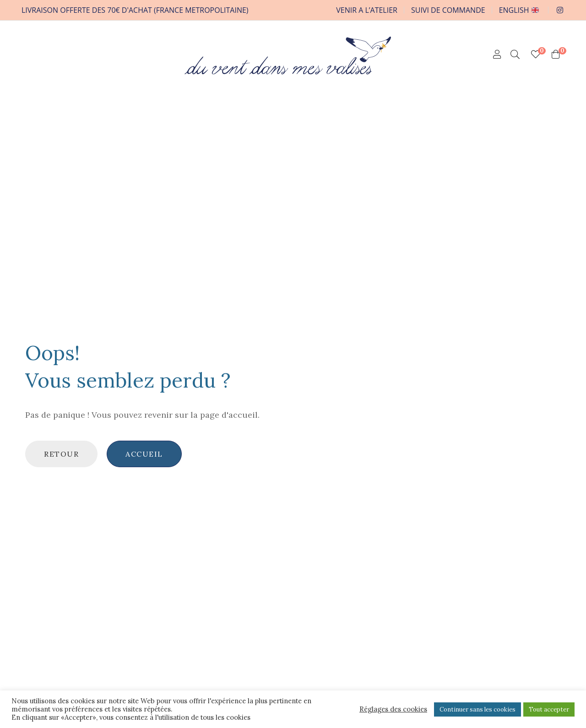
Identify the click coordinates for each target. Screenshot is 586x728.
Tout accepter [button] (549, 709)
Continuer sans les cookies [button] (477, 709)
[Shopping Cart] (556, 54)
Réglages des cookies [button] (393, 709)
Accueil (144, 454)
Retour (61, 454)
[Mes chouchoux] (536, 54)
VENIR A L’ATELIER (367, 10)
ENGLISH (519, 10)
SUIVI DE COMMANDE (448, 10)
